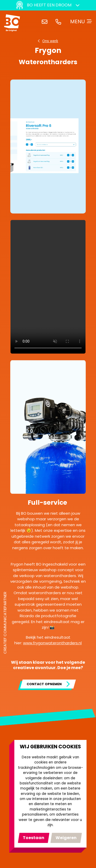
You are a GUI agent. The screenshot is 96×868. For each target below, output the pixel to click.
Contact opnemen (44, 684)
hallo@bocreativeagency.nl (46, 22)
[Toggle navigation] (81, 21)
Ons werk (50, 41)
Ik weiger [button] (66, 838)
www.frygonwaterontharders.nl (52, 643)
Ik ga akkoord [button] (34, 838)
